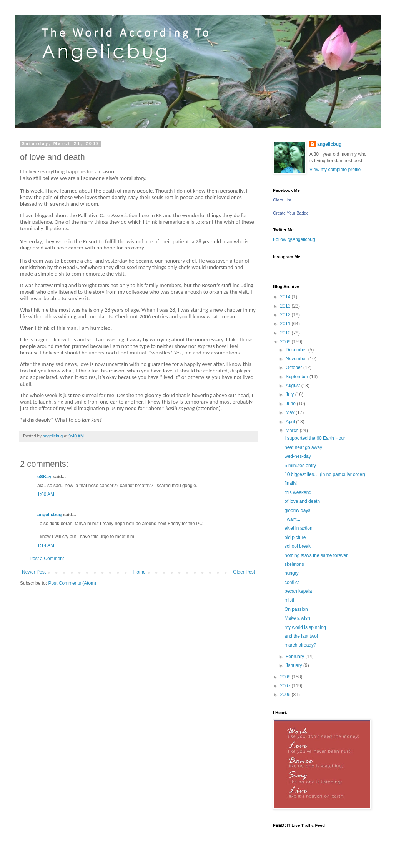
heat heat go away (303, 447)
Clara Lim (282, 200)
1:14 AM (46, 545)
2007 (286, 686)
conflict (292, 582)
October (295, 367)
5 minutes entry (300, 466)
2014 (286, 297)
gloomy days (297, 510)
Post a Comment (47, 559)
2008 (286, 677)
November (297, 359)
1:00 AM (46, 494)
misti (289, 600)
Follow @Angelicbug (294, 239)
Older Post (244, 572)
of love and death (302, 501)
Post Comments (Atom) (72, 583)
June (291, 404)
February (295, 657)
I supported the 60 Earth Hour (315, 438)
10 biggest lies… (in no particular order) (325, 474)
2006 (286, 695)
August (294, 386)
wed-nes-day (298, 456)
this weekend (298, 492)
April (291, 422)
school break (298, 546)
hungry (292, 573)
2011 (286, 324)
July (290, 394)
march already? (300, 645)
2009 (286, 342)
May (291, 412)
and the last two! (301, 636)
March (293, 431)
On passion (296, 609)
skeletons (294, 564)
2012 (286, 315)
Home (140, 572)
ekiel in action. (299, 528)
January (295, 665)
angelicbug (49, 515)
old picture (295, 537)
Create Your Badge (291, 213)
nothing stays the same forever (316, 555)
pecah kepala (298, 591)
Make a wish (297, 618)
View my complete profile (335, 170)
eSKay (44, 477)
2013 (286, 306)
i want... (292, 519)
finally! (291, 483)
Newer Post (34, 572)
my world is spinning (305, 627)
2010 (286, 333)
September (298, 377)
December (297, 350)
